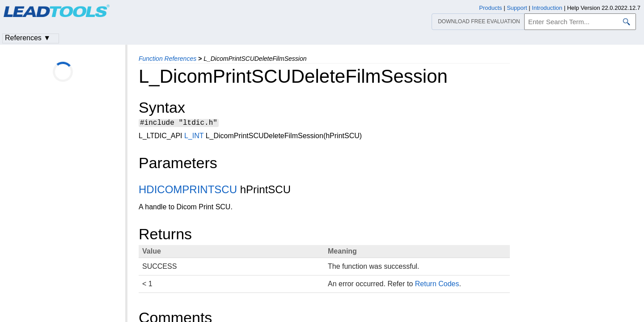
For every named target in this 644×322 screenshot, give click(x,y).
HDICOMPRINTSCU (188, 191)
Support (517, 8)
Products (490, 8)
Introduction (547, 8)
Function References (167, 59)
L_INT (194, 137)
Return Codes (437, 285)
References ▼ (28, 38)
